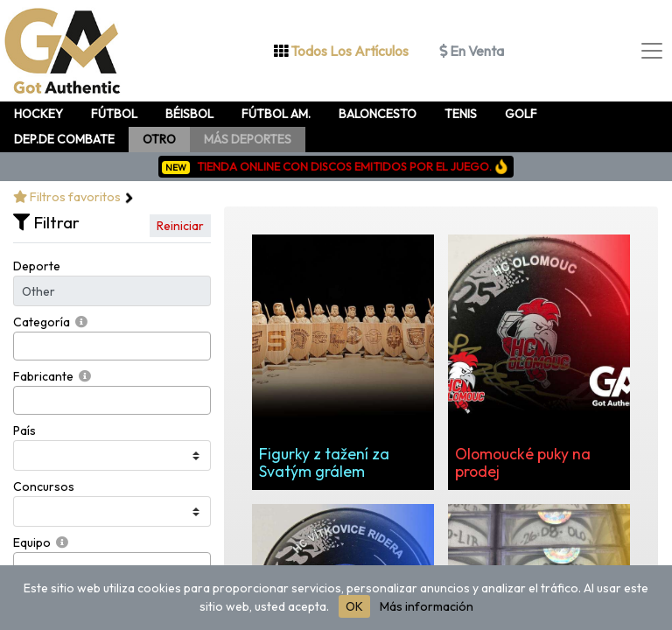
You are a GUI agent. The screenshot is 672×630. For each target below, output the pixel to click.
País (24, 430)
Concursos (44, 486)
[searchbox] (23, 346)
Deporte (37, 266)
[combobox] (112, 346)
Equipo (32, 542)
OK (354, 606)
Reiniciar (180, 226)
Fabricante (43, 376)
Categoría (42, 322)
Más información (427, 606)
